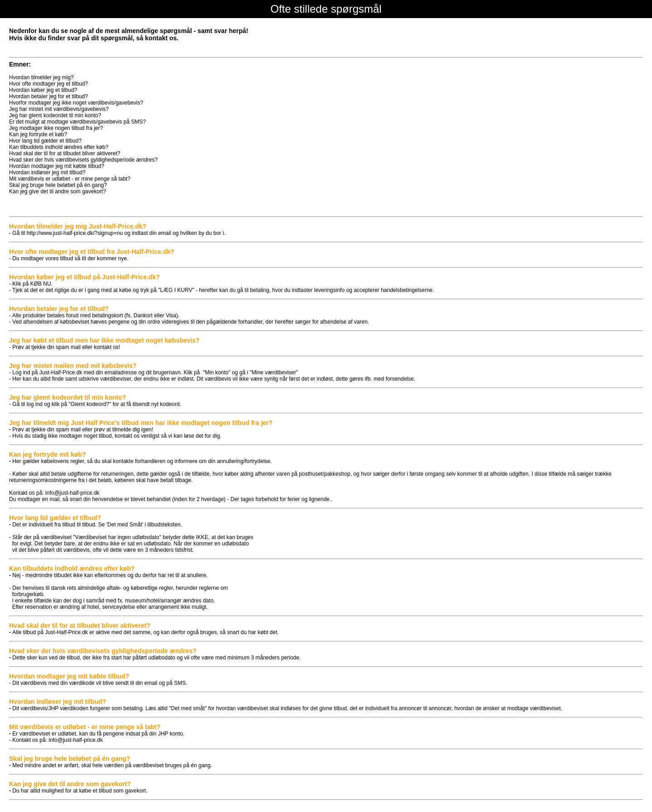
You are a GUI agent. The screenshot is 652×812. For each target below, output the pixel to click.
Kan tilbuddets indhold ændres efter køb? (59, 147)
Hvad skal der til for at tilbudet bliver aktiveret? (65, 153)
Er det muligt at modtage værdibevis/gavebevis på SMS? (77, 122)
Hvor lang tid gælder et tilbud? (45, 141)
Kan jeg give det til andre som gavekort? (58, 191)
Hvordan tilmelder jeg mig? (41, 77)
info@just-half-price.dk (72, 493)
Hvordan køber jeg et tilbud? (43, 90)
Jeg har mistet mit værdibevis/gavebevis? (59, 109)
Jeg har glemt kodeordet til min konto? (55, 115)
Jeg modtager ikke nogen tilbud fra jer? (56, 128)
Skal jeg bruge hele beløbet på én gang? (58, 185)
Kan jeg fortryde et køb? (38, 134)
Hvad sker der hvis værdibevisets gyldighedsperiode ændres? (83, 160)
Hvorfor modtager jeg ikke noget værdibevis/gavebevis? (76, 103)
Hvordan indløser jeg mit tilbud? (47, 172)
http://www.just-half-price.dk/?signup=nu (75, 233)
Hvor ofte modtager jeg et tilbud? (48, 84)
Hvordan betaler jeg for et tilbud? (48, 96)
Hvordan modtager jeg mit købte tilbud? (57, 166)
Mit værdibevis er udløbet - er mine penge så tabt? (70, 179)
